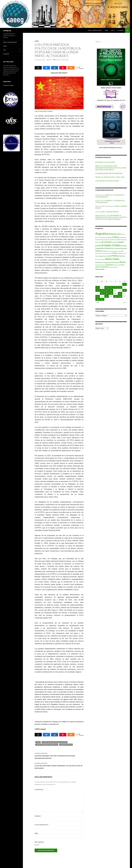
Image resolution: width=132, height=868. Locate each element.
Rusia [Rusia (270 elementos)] (123, 262)
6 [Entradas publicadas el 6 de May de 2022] (116, 287)
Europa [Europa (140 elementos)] (124, 246)
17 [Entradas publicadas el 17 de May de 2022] (102, 293)
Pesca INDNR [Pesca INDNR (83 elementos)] (107, 256)
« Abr (98, 302)
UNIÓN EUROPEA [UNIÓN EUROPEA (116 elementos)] (102, 267)
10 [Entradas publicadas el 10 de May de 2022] (102, 290)
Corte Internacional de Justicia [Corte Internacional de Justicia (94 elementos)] (105, 240)
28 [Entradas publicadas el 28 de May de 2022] (120, 296)
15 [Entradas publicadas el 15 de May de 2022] (125, 290)
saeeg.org (7, 30)
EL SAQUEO (121, 30)
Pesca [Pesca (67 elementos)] (125, 253)
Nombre (38, 816)
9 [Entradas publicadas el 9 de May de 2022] (98, 290)
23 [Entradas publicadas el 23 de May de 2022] (98, 296)
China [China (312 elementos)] (116, 237)
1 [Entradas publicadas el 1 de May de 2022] (125, 284)
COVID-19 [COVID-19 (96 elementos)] (119, 240)
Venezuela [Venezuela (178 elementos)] (100, 269)
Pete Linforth (43, 111)
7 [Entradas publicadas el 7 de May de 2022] (120, 287)
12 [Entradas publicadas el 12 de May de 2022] (111, 290)
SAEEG (50, 60)
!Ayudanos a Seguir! (8, 85)
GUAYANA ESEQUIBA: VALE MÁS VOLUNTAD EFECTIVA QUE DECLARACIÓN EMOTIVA (59, 756)
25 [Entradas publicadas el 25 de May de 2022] (107, 296)
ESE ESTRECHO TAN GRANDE (105, 162)
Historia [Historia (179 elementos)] (99, 251)
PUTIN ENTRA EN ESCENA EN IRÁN (107, 181)
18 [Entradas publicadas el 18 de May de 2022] (107, 293)
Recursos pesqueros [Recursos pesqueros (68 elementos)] (100, 259)
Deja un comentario (62, 60)
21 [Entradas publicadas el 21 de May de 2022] (120, 293)
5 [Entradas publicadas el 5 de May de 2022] (111, 287)
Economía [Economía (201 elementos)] (106, 242)
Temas (106, 30)
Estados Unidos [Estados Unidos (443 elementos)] (111, 245)
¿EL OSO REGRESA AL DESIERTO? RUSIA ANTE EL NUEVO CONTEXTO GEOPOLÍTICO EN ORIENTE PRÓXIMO (111, 217)
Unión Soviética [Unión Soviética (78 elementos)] (113, 267)
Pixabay (50, 111)
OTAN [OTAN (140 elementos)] (114, 253)
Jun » (125, 302)
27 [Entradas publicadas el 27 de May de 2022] (116, 296)
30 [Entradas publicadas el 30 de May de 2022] (98, 299)
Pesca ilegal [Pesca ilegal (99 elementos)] (99, 256)
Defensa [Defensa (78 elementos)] (125, 240)
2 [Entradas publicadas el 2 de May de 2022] (98, 287)
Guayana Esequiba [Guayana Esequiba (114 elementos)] (120, 248)
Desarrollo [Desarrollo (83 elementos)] (98, 242)
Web (36, 833)
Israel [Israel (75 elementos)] (119, 251)
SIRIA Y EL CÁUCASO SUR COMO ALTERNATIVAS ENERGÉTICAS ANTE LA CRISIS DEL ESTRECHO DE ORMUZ (111, 168)
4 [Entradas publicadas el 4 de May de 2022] (107, 287)
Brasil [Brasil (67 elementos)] (97, 238)
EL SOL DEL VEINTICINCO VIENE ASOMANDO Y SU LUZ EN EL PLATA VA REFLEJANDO (59, 766)
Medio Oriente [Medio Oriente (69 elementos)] (99, 253)
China (37, 41)
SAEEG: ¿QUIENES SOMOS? (95, 30)
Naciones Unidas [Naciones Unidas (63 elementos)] (107, 253)
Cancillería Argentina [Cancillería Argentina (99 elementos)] (105, 237)
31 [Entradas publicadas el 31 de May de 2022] (102, 299)
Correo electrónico (42, 825)
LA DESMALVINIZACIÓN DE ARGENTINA (109, 173)
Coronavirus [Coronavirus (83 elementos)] (123, 237)
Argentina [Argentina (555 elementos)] (102, 234)
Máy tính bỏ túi (100, 215)
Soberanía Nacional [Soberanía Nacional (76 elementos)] (101, 265)
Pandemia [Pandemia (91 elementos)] (120, 253)
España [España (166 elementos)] (121, 242)
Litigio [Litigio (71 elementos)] (122, 251)
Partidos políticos (66, 745)
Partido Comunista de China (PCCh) (47, 745)
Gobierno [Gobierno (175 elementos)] (109, 248)
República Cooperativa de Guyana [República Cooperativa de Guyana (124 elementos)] (107, 262)
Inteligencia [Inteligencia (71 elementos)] (106, 251)
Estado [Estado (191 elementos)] (98, 245)
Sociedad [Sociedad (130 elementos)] (110, 265)
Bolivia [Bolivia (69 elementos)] (123, 234)
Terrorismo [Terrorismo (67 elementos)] (116, 265)
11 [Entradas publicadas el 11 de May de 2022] (107, 290)
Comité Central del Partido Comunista (55, 742)
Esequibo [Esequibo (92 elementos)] (114, 242)
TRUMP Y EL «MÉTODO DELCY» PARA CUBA (110, 177)
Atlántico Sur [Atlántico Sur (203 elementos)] (115, 234)
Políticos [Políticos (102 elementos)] (122, 256)
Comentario (39, 789)
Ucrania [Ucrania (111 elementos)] (122, 265)
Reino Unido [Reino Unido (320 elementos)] (112, 259)
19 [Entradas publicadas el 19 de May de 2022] (111, 293)
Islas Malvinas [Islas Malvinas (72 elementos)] (113, 251)
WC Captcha (39, 842)
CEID (112, 30)
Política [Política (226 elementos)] (115, 256)
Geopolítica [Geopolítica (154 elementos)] (100, 248)
